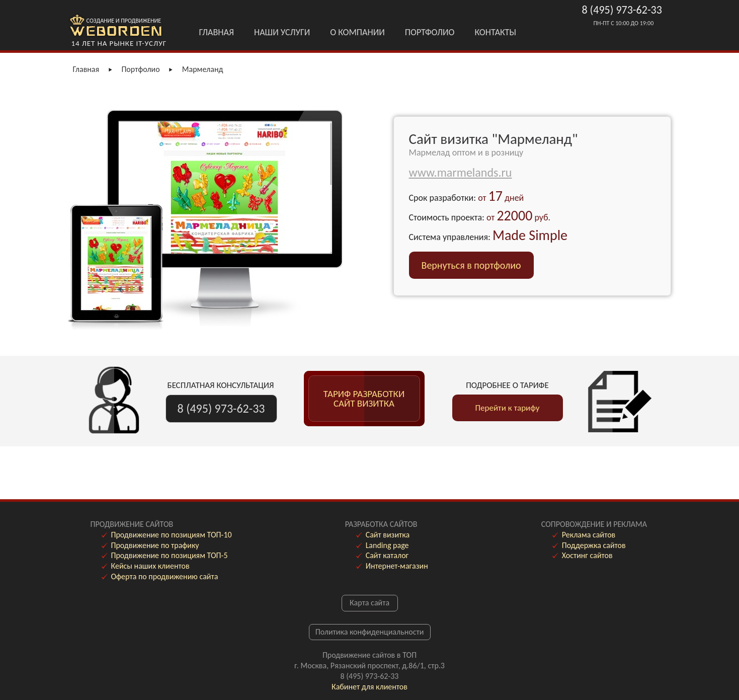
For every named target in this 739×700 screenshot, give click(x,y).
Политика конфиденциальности (370, 632)
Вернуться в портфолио (471, 265)
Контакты (496, 32)
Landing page (387, 545)
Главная (217, 32)
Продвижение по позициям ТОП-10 (172, 535)
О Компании (357, 32)
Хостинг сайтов (587, 555)
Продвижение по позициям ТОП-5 (170, 555)
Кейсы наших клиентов (150, 566)
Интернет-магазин (397, 566)
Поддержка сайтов (594, 545)
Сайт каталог (387, 555)
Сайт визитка (388, 535)
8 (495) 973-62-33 (622, 10)
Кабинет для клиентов (369, 687)
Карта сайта (369, 603)
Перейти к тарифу (508, 408)
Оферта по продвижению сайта (165, 576)
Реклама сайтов (589, 535)
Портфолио (430, 32)
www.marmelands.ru (461, 172)
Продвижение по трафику (155, 545)
